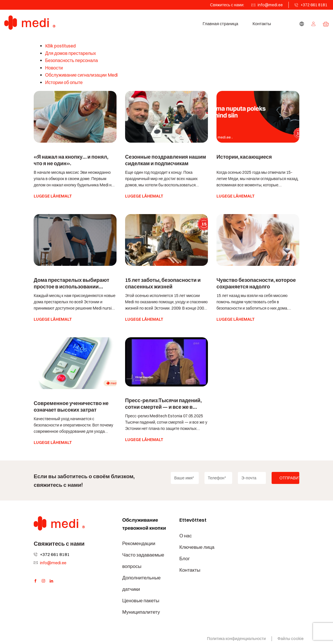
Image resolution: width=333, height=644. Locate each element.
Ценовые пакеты (141, 601)
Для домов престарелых (71, 53)
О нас (186, 536)
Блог (185, 559)
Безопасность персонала (72, 60)
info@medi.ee (270, 5)
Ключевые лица (197, 547)
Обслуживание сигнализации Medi (81, 75)
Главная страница (220, 24)
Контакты (262, 24)
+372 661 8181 (314, 5)
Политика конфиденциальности (236, 639)
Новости (54, 68)
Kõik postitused (60, 46)
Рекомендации (139, 543)
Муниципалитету (141, 612)
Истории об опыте (64, 82)
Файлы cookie (291, 639)
